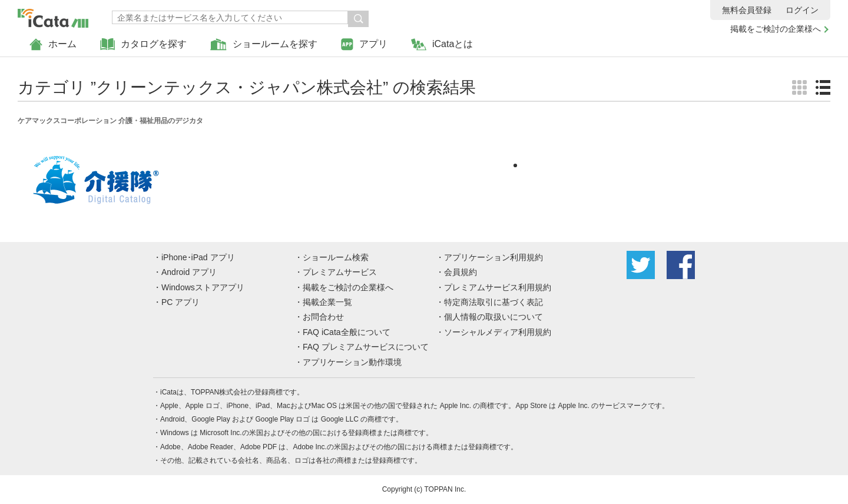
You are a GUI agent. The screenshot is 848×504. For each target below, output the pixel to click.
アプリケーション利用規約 (493, 257)
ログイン (802, 10)
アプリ (364, 44)
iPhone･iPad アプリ (198, 257)
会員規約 (461, 272)
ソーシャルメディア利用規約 (498, 332)
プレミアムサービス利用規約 (498, 287)
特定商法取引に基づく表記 (493, 302)
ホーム (53, 44)
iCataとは (442, 44)
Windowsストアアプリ (203, 287)
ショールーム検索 (336, 257)
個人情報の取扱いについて (493, 317)
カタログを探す (143, 44)
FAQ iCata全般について (347, 332)
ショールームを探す (264, 44)
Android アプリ (189, 272)
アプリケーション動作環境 (352, 362)
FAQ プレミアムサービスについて (366, 347)
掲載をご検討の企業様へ (776, 29)
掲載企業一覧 (327, 302)
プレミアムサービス (340, 272)
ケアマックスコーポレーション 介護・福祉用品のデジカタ (110, 121)
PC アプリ (180, 302)
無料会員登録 (747, 10)
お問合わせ (323, 317)
